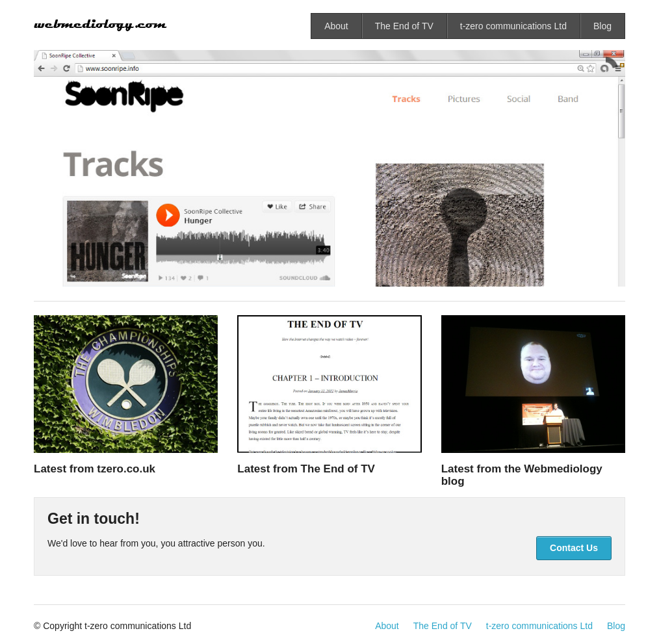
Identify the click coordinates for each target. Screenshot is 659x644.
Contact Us (574, 548)
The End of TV (404, 26)
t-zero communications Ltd (513, 26)
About (336, 26)
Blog (602, 26)
